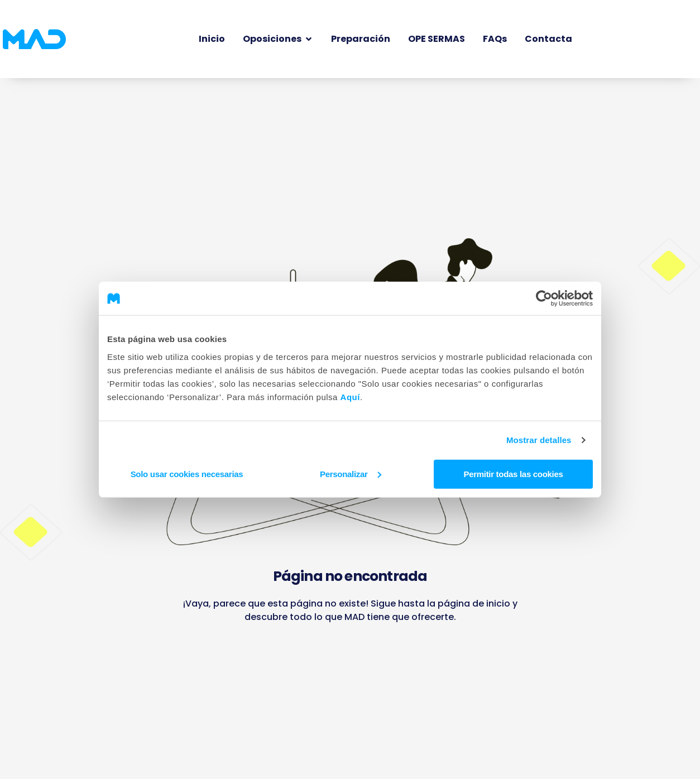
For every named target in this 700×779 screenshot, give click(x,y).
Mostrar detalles (539, 440)
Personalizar (351, 473)
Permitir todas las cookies (513, 473)
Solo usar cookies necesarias (187, 473)
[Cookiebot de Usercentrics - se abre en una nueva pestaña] (544, 299)
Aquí (350, 396)
